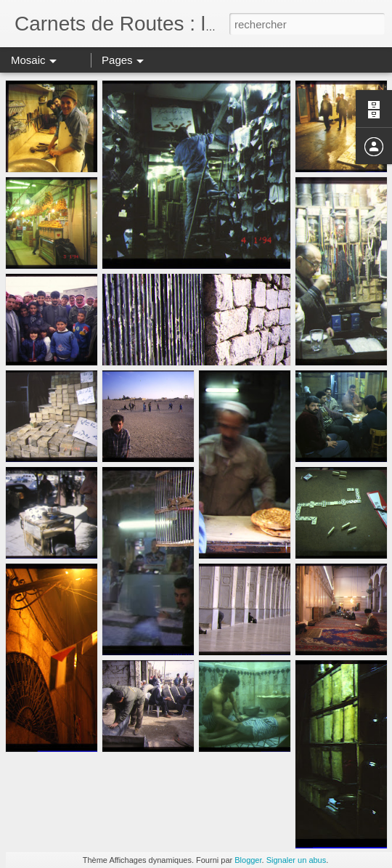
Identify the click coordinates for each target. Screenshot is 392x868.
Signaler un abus (297, 860)
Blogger (248, 860)
